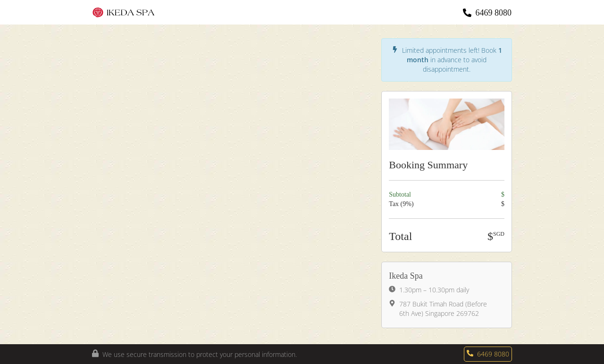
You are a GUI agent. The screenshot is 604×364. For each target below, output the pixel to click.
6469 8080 (494, 13)
